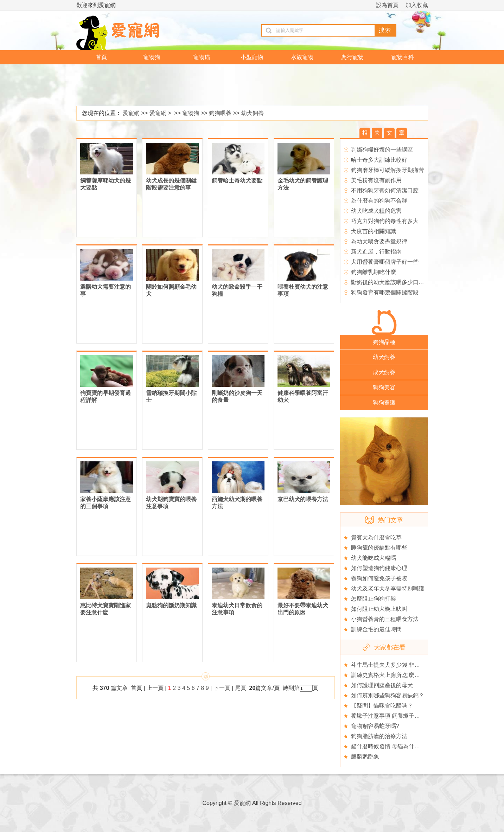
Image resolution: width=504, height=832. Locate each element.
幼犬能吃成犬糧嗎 (374, 558)
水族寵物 (302, 57)
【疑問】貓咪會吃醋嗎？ (382, 706)
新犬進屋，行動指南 (376, 252)
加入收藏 (417, 5)
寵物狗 (152, 57)
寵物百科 (403, 57)
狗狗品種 (384, 342)
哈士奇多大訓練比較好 (379, 160)
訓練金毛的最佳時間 (376, 629)
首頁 (101, 57)
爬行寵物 (352, 57)
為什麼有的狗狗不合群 (379, 201)
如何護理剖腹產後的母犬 (382, 685)
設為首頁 (387, 5)
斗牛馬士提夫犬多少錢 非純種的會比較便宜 (405, 665)
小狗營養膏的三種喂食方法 (385, 619)
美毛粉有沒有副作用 (376, 180)
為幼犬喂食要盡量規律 (379, 241)
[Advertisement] (247, 85)
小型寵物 (252, 57)
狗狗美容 (384, 387)
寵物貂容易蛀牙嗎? (375, 726)
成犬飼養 (384, 372)
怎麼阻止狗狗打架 (374, 599)
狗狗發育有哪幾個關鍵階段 (385, 292)
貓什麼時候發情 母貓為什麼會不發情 (397, 746)
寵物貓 (202, 57)
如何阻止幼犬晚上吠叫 (379, 609)
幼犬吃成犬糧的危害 (376, 211)
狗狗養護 (384, 402)
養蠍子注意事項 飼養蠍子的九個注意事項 (402, 716)
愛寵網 (131, 113)
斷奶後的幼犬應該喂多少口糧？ (390, 282)
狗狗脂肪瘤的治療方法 (379, 736)
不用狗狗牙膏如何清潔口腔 (385, 190)
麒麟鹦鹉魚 (365, 757)
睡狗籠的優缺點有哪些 (379, 548)
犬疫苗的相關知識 (374, 231)
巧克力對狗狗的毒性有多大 (385, 221)
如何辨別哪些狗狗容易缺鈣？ (388, 695)
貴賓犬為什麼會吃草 (376, 537)
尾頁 (241, 688)
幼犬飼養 (253, 113)
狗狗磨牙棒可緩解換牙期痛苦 (388, 170)
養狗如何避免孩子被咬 (379, 578)
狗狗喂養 (220, 113)
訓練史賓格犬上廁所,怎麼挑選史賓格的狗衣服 (408, 675)
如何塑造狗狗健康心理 (379, 568)
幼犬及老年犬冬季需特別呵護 (388, 588)
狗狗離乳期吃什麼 (374, 272)
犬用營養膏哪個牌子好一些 (385, 262)
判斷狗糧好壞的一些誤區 (382, 150)
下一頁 (222, 688)
